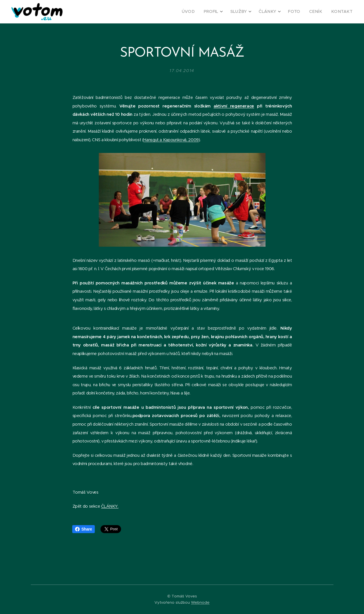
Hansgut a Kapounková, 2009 (171, 140)
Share (84, 529)
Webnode (200, 602)
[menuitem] (200, 12)
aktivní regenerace (234, 106)
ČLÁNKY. (110, 506)
